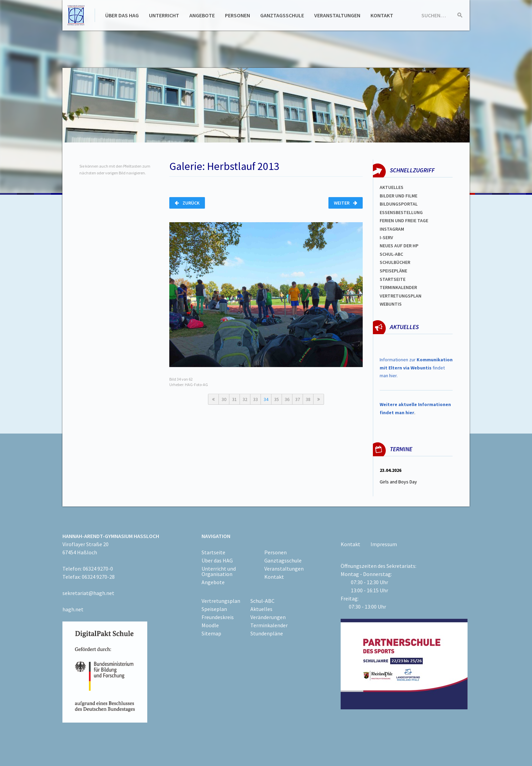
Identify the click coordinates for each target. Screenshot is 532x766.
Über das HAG (122, 15)
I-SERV (386, 237)
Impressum (384, 544)
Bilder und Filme (398, 196)
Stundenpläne (267, 633)
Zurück (187, 203)
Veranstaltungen (337, 15)
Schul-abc (391, 254)
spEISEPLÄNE (393, 271)
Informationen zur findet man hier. (416, 368)
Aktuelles (392, 187)
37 (298, 399)
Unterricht (164, 15)
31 (234, 399)
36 (287, 399)
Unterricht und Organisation (219, 571)
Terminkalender (398, 287)
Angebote (202, 15)
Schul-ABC (262, 601)
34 (266, 399)
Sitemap (211, 633)
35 (277, 399)
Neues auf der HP (399, 246)
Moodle (210, 625)
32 (245, 399)
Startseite (393, 279)
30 (224, 399)
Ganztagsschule (282, 15)
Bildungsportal (399, 204)
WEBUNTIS (391, 304)
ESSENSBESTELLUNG (401, 212)
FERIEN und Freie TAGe (404, 221)
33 (255, 399)
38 (308, 399)
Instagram (392, 229)
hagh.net (73, 609)
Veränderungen (268, 617)
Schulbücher (395, 262)
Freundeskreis (218, 617)
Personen (237, 15)
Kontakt (382, 15)
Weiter (346, 203)
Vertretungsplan (401, 296)
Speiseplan (214, 609)
